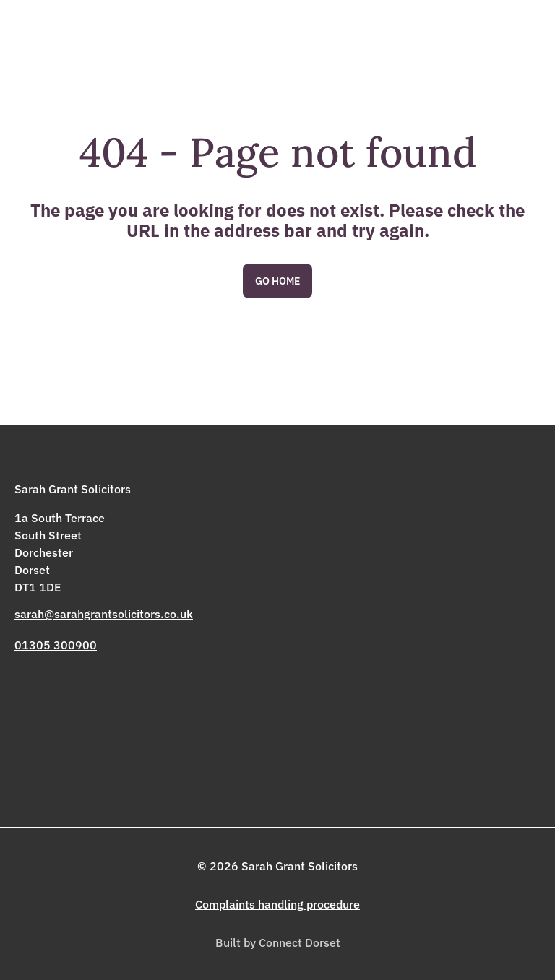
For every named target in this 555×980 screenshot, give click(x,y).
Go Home (277, 281)
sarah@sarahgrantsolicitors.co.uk (104, 614)
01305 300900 (56, 645)
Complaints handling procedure (277, 904)
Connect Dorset (300, 942)
